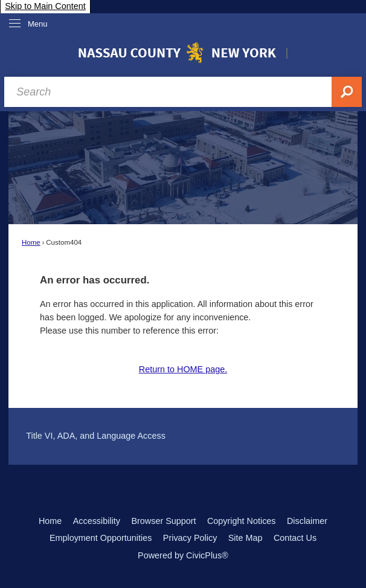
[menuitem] (183, 436)
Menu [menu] (38, 24)
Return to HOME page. (183, 369)
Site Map (246, 538)
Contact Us (295, 538)
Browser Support (163, 521)
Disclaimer (307, 521)
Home (31, 242)
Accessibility (97, 521)
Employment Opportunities (101, 538)
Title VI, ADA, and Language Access (96, 436)
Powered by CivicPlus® (183, 555)
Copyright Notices (242, 521)
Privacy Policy (190, 538)
